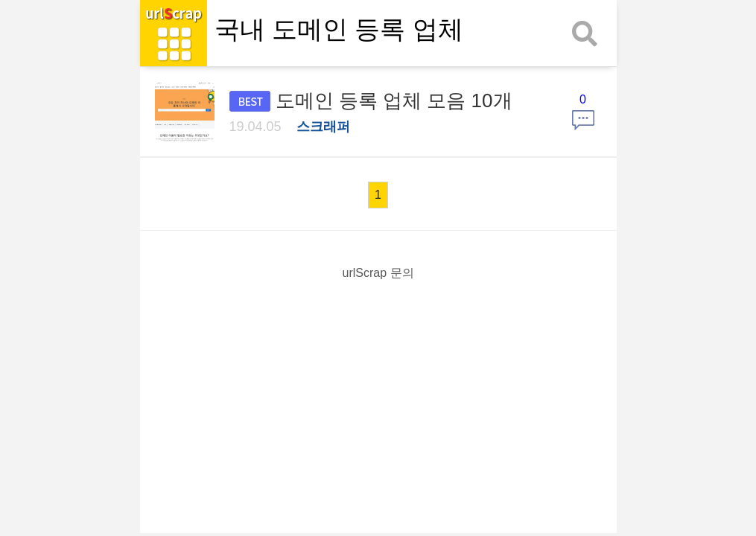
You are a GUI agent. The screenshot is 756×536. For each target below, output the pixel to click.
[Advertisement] (378, 398)
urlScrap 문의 (378, 273)
